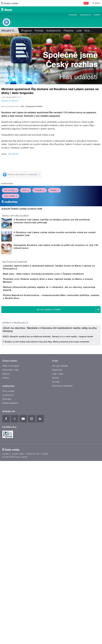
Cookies (6, 604)
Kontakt (56, 532)
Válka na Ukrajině (11, 516)
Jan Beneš (13, 211)
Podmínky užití (33, 604)
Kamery (97, 15)
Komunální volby (11, 520)
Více (88, 31)
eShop (6, 528)
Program (73, 15)
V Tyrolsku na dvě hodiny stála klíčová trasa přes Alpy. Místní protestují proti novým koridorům (46, 492)
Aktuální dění (9, 31)
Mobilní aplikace (10, 553)
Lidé (79, 31)
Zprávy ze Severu (10, 101)
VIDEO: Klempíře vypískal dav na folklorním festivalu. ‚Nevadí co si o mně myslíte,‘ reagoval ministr (48, 486)
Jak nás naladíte (60, 516)
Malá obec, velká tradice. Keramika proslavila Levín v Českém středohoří (54, 336)
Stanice (6, 524)
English (45, 604)
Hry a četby (10, 248)
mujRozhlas (7, 241)
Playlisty (69, 31)
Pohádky (40, 248)
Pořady (39, 31)
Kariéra (56, 528)
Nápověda (57, 520)
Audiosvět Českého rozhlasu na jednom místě (22, 266)
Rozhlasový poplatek (62, 536)
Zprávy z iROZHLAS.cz (15, 406)
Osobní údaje (18, 604)
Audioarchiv (85, 15)
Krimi (26, 248)
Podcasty (7, 549)
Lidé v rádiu (58, 524)
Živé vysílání (11, 253)
